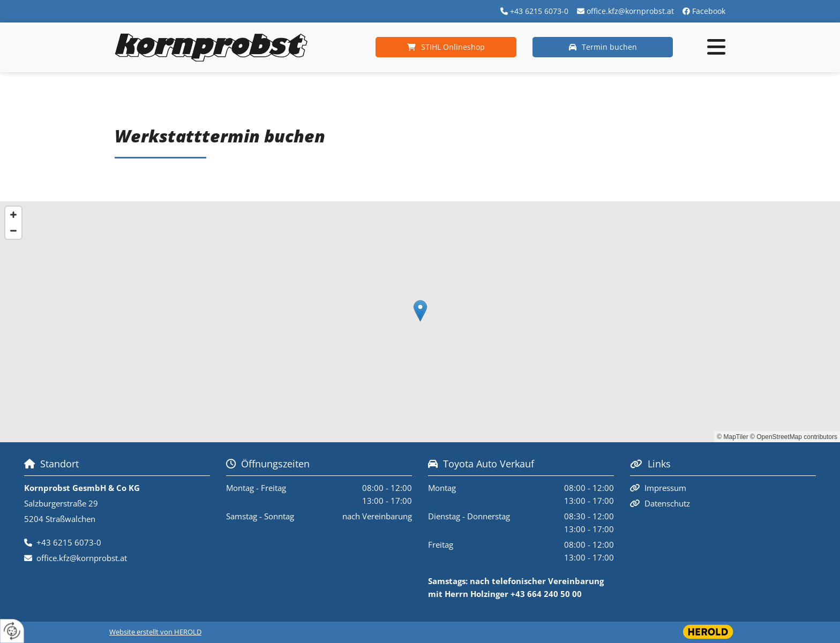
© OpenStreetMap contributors (794, 437)
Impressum (665, 488)
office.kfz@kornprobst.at (630, 11)
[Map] (420, 322)
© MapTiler (732, 437)
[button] (446, 47)
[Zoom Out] (13, 231)
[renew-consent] (12, 631)
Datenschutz (667, 503)
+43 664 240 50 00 (546, 594)
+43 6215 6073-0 (539, 11)
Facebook (709, 11)
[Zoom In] (13, 215)
